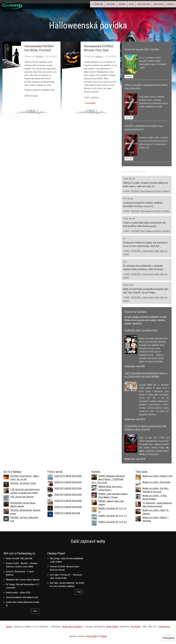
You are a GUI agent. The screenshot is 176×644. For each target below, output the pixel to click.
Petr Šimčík (135, 627)
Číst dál (129, 76)
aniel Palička (113, 627)
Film (119, 5)
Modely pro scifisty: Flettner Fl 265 (157, 476)
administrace (165, 627)
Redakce (40, 56)
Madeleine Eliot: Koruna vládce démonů (23, 580)
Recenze (91, 5)
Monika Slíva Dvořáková (72, 627)
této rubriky (133, 317)
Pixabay (104, 636)
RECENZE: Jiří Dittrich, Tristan (23, 483)
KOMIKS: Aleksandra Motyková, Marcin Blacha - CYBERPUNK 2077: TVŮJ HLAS (108, 479)
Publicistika (134, 5)
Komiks (106, 5)
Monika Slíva (128, 285)
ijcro (125, 262)
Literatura (74, 5)
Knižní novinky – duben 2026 (18, 593)
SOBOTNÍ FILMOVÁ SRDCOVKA (68, 476)
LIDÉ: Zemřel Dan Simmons (22, 497)
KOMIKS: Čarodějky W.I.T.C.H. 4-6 (113, 522)
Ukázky (169, 5)
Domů (6, 38)
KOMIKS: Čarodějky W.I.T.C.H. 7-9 (113, 516)
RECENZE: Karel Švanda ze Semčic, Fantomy (150, 191)
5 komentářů (90, 103)
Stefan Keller (92, 636)
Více (35, 611)
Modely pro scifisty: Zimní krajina (156, 482)
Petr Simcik (128, 199)
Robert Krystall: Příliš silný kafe (19, 558)
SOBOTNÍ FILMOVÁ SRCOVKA (67, 513)
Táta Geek (153, 5)
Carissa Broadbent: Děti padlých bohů (22, 597)
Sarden (9, 627)
